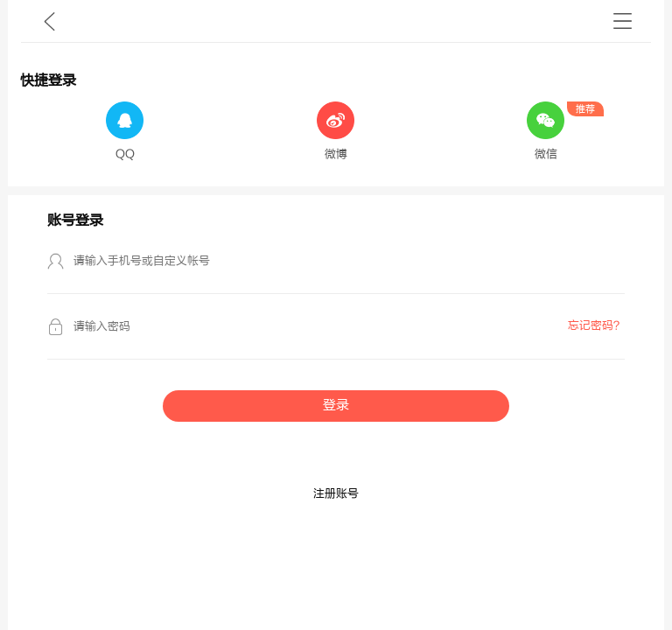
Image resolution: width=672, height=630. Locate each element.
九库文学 (49, 21)
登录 (336, 406)
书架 (623, 21)
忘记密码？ (596, 325)
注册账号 (336, 493)
